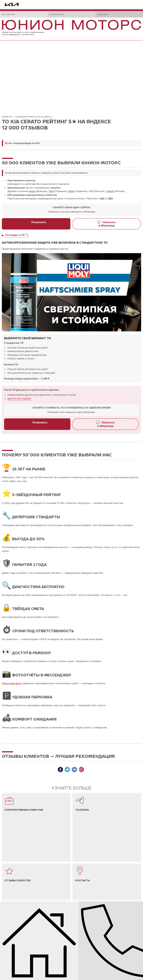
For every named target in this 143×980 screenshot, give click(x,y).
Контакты (103, 14)
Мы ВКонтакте (74, 770)
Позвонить (36, 222)
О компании (56, 14)
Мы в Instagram (81, 770)
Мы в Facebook (60, 770)
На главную (8, 14)
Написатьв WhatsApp (107, 224)
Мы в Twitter (67, 770)
